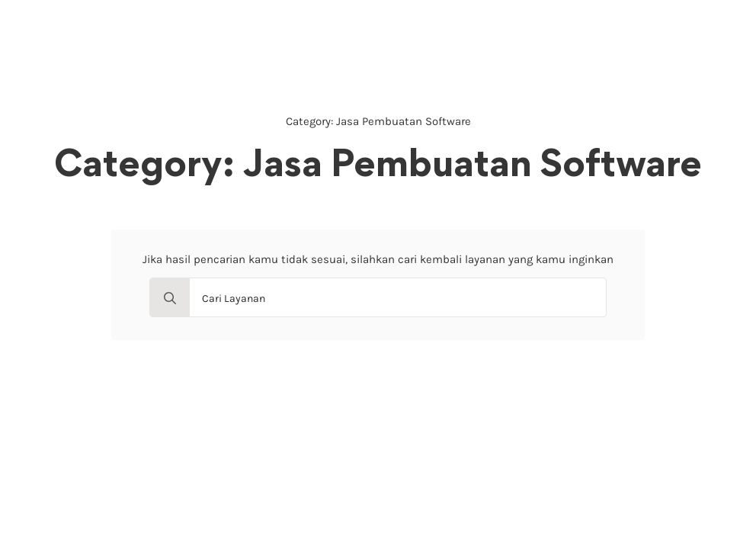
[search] (170, 298)
